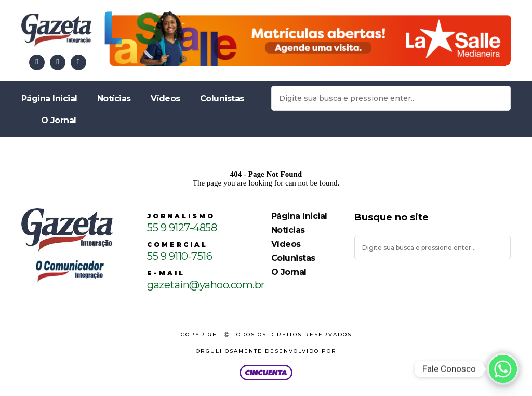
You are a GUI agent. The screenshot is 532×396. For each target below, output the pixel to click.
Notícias (114, 98)
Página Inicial (49, 98)
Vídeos (165, 98)
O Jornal (59, 120)
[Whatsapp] (503, 369)
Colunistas (222, 98)
